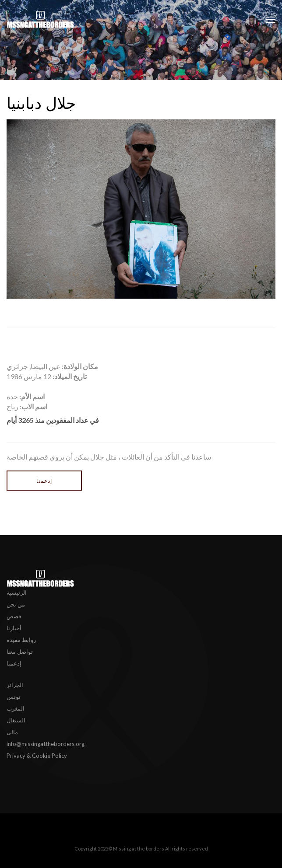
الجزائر (15, 685)
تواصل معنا (20, 652)
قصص (14, 616)
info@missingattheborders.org (46, 744)
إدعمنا (44, 481)
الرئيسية (17, 593)
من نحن (16, 604)
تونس (14, 697)
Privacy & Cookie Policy (37, 756)
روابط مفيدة (21, 640)
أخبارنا (14, 628)
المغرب (16, 708)
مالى (12, 732)
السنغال (16, 720)
